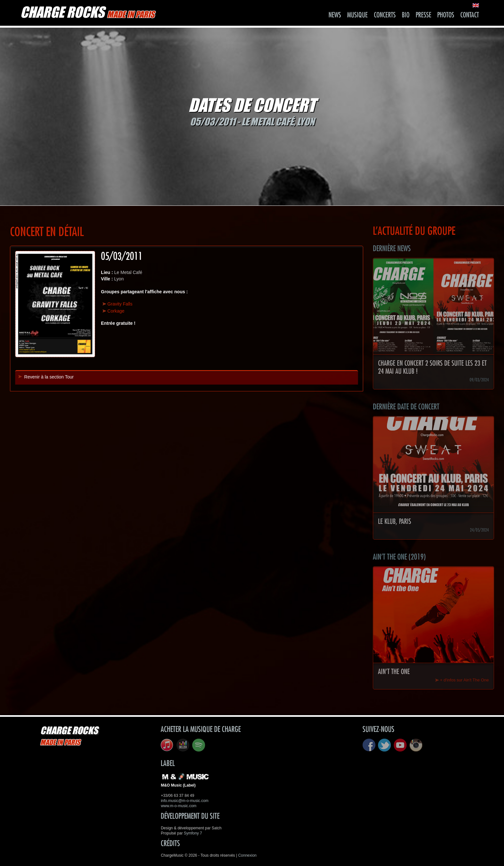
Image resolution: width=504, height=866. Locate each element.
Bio (406, 15)
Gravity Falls (120, 304)
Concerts (385, 15)
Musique (357, 15)
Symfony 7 (193, 833)
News (335, 15)
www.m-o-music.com (179, 806)
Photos (446, 15)
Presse (423, 15)
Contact (470, 15)
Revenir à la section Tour (49, 377)
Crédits (170, 843)
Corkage (116, 311)
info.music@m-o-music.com (184, 801)
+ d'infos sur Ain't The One (464, 680)
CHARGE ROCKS (87, 12)
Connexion (247, 855)
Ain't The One (394, 672)
